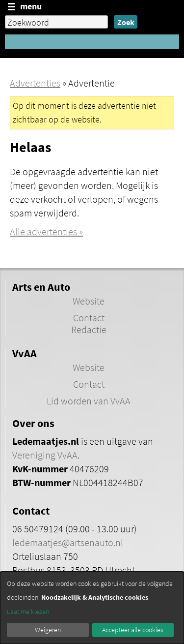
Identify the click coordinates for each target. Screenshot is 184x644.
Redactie (89, 330)
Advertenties (35, 83)
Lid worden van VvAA (89, 401)
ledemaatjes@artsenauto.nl (68, 543)
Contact (89, 318)
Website (89, 301)
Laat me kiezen (28, 612)
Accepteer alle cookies (133, 630)
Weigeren (48, 630)
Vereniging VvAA (45, 455)
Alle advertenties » (46, 231)
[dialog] (92, 608)
